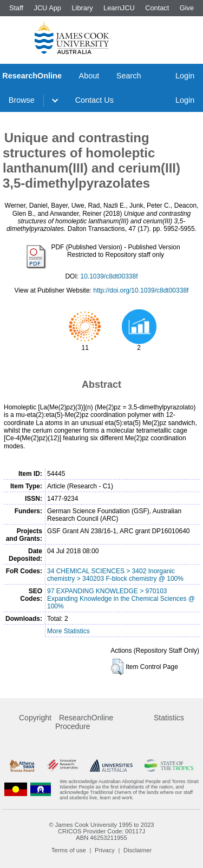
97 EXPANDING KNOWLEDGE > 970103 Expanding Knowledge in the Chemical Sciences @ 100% (121, 599)
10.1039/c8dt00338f (109, 276)
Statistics (169, 718)
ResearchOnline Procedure (84, 722)
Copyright (35, 718)
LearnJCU (119, 8)
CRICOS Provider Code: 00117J (101, 831)
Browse (22, 100)
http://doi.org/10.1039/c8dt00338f (141, 290)
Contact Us (94, 100)
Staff (16, 8)
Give (187, 8)
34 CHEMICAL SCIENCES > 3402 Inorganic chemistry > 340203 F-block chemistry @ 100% (115, 575)
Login (185, 76)
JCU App (47, 8)
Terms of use (69, 850)
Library (82, 8)
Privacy (105, 850)
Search (129, 76)
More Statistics (68, 631)
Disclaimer (137, 850)
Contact (157, 8)
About (89, 76)
